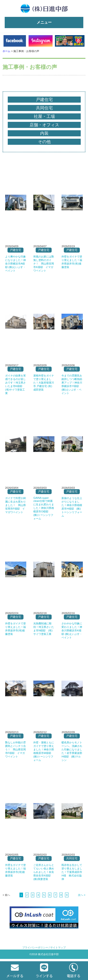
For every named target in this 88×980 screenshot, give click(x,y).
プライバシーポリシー (35, 947)
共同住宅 (44, 108)
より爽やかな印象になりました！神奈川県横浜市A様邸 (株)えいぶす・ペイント (15, 264)
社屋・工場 (44, 116)
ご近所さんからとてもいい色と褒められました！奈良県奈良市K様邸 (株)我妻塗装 (44, 872)
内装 (44, 133)
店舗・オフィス (44, 125)
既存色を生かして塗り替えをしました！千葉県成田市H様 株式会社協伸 (72, 872)
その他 (44, 142)
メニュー (44, 22)
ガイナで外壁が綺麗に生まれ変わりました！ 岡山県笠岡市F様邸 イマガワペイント (15, 505)
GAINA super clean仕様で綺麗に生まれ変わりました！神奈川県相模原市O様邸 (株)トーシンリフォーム (44, 508)
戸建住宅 (44, 100)
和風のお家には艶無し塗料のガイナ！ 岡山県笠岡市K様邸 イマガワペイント (44, 264)
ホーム (6, 51)
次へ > (82, 895)
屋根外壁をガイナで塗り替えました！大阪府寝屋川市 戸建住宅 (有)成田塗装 (44, 383)
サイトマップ (58, 947)
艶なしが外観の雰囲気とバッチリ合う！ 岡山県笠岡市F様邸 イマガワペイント (15, 749)
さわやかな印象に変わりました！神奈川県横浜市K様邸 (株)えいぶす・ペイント (72, 630)
